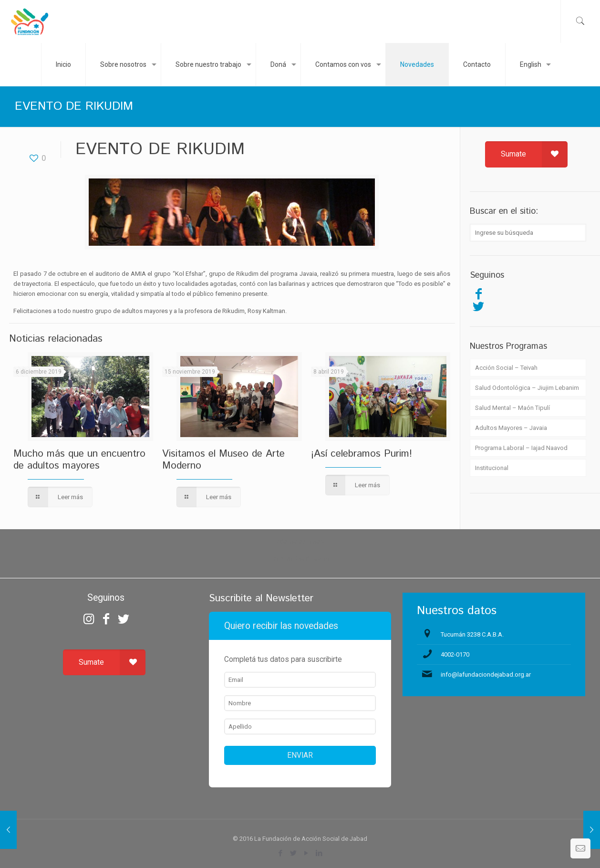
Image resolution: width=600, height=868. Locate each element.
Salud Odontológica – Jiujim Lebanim (527, 388)
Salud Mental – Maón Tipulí (512, 408)
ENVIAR (300, 755)
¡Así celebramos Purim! (362, 454)
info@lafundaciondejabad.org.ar (486, 675)
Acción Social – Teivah (506, 368)
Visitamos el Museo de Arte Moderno (223, 460)
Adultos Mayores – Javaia (511, 428)
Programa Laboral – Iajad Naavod (521, 448)
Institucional (492, 468)
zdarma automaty (300, 541)
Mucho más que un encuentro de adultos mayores (79, 460)
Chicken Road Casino (300, 559)
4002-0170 (455, 654)
